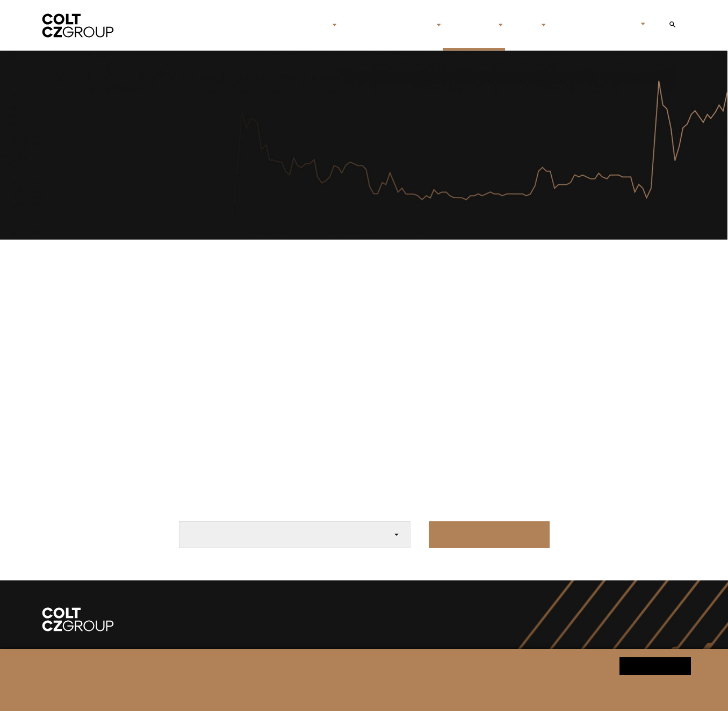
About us (306, 25)
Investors (470, 25)
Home (265, 25)
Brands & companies (387, 25)
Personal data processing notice (252, 693)
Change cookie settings (344, 693)
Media (522, 25)
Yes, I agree (655, 666)
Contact (571, 25)
